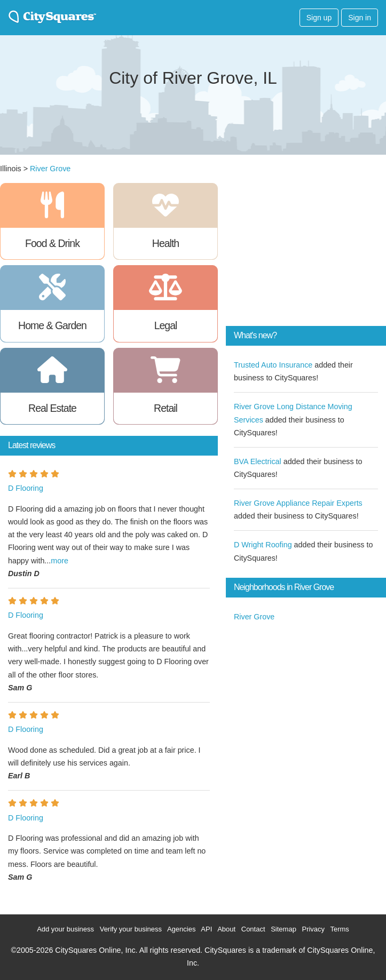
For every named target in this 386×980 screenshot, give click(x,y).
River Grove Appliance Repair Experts (298, 503)
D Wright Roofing (263, 545)
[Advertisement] (306, 250)
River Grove (50, 169)
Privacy (313, 929)
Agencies (181, 929)
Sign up (319, 18)
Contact (253, 929)
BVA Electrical (258, 461)
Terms (339, 929)
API (206, 929)
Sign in (360, 18)
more (60, 561)
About (226, 929)
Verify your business (131, 929)
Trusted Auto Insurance (273, 365)
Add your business (65, 929)
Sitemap (283, 929)
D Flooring (26, 488)
